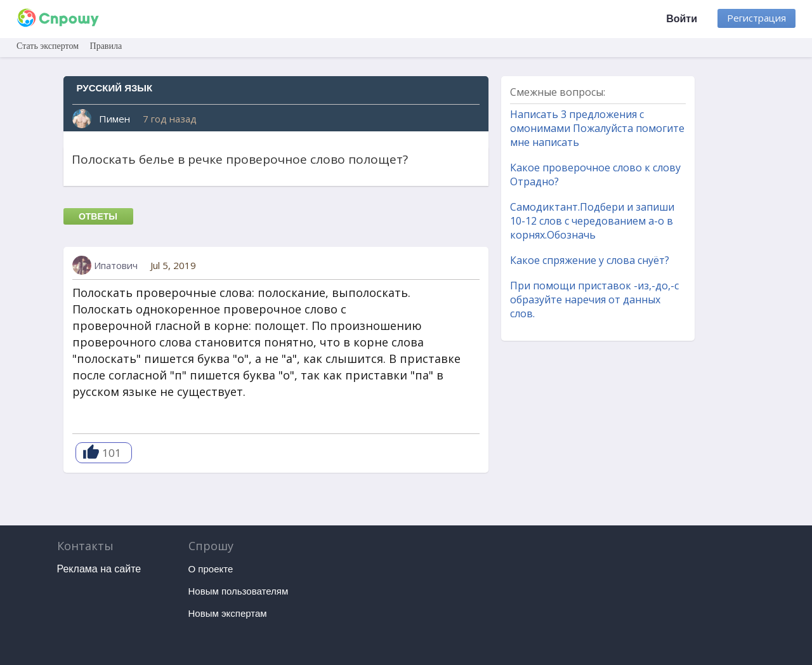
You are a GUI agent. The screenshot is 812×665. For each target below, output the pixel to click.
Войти (682, 19)
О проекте (211, 569)
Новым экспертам (228, 613)
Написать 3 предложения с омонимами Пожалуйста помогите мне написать (597, 128)
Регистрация (756, 18)
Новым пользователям (239, 591)
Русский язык (115, 88)
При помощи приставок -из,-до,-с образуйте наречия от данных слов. (594, 300)
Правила (106, 46)
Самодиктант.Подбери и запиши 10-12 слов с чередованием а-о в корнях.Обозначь (592, 221)
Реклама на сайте (99, 569)
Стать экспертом (48, 46)
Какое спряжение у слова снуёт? (590, 260)
